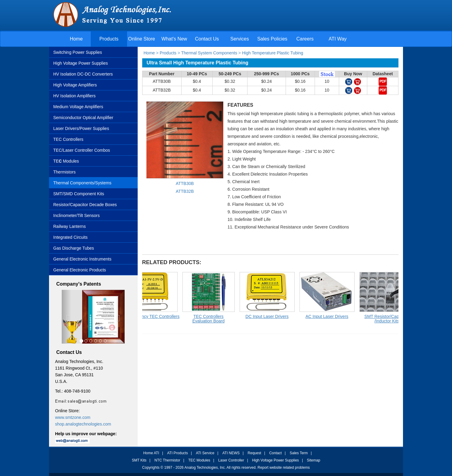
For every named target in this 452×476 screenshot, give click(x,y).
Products (109, 39)
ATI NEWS (231, 453)
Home (76, 39)
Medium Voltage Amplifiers (78, 107)
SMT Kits (139, 460)
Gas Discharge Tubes (74, 248)
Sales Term (299, 453)
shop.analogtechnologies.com (83, 424)
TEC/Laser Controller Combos (82, 150)
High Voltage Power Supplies (81, 63)
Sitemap (313, 460)
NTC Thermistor (167, 460)
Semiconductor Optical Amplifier (83, 118)
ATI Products (177, 453)
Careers (305, 39)
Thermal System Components (209, 53)
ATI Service (205, 453)
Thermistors (64, 172)
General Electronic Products (80, 270)
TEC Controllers (68, 139)
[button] (66, 317)
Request (255, 453)
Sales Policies (272, 39)
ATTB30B (185, 183)
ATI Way (338, 39)
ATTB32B (185, 191)
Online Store (142, 39)
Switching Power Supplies (78, 52)
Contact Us (207, 39)
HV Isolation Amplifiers (74, 96)
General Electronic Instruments (82, 259)
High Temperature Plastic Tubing (273, 53)
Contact (275, 453)
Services (239, 39)
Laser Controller (231, 460)
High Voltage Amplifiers (75, 85)
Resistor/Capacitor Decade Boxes (85, 205)
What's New (174, 39)
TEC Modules (199, 460)
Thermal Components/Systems (82, 183)
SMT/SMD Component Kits (79, 194)
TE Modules (66, 161)
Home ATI (151, 453)
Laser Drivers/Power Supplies (81, 128)
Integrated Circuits (70, 237)
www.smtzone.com (73, 417)
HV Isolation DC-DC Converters (83, 74)
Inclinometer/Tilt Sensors (77, 215)
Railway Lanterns (69, 226)
